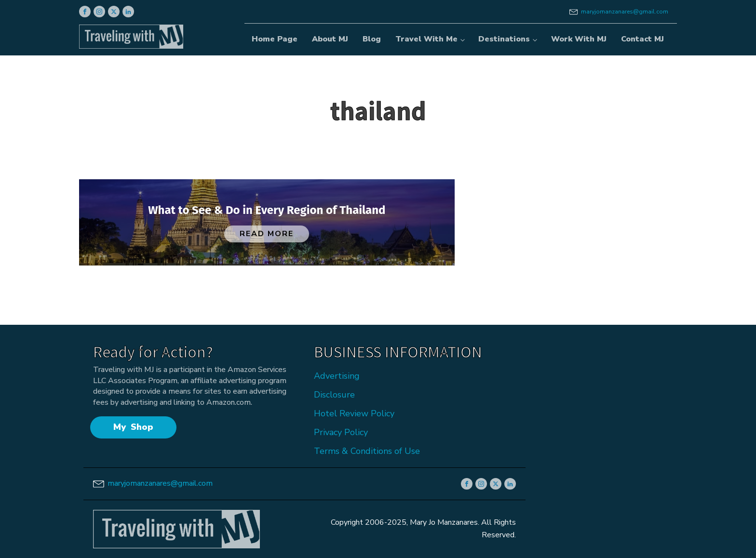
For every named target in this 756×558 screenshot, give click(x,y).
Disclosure (334, 395)
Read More (267, 234)
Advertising (337, 376)
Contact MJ (642, 39)
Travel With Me (426, 39)
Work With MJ (579, 39)
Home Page (275, 39)
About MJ (330, 39)
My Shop (133, 427)
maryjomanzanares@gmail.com (625, 12)
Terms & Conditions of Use (367, 451)
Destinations (504, 39)
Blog (372, 39)
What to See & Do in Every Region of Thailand (267, 210)
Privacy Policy (341, 432)
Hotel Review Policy (354, 413)
